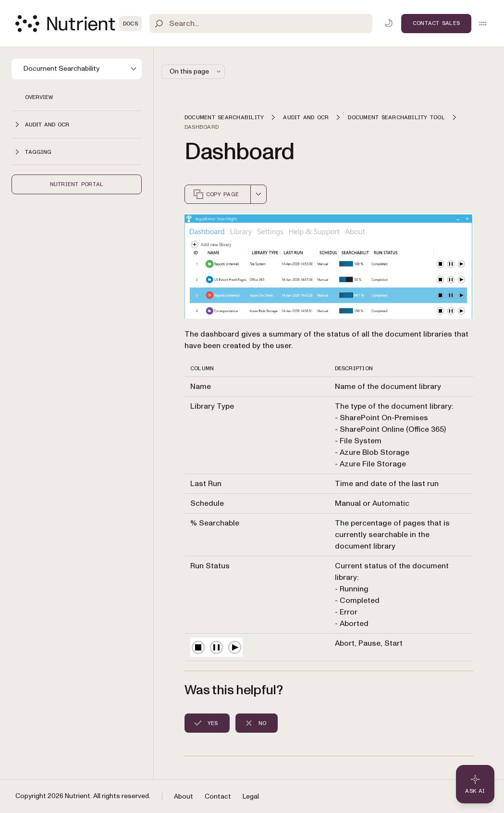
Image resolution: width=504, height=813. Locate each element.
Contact (218, 796)
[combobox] (258, 194)
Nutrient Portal (77, 184)
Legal (251, 796)
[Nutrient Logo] (79, 24)
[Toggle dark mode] (389, 23)
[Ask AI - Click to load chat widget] (475, 784)
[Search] (261, 24)
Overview (39, 97)
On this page (196, 71)
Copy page (216, 194)
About (184, 796)
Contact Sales (436, 23)
